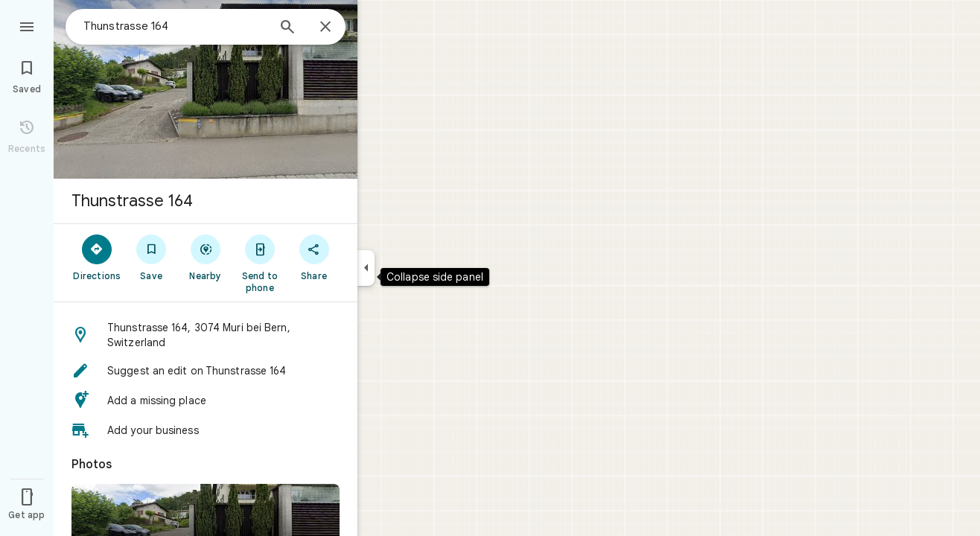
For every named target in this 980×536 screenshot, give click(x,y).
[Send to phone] (260, 263)
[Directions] (97, 257)
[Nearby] (206, 257)
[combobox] (175, 26)
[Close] (325, 28)
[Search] (287, 28)
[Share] (314, 257)
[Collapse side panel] (366, 268)
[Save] (152, 257)
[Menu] (27, 25)
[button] (206, 335)
